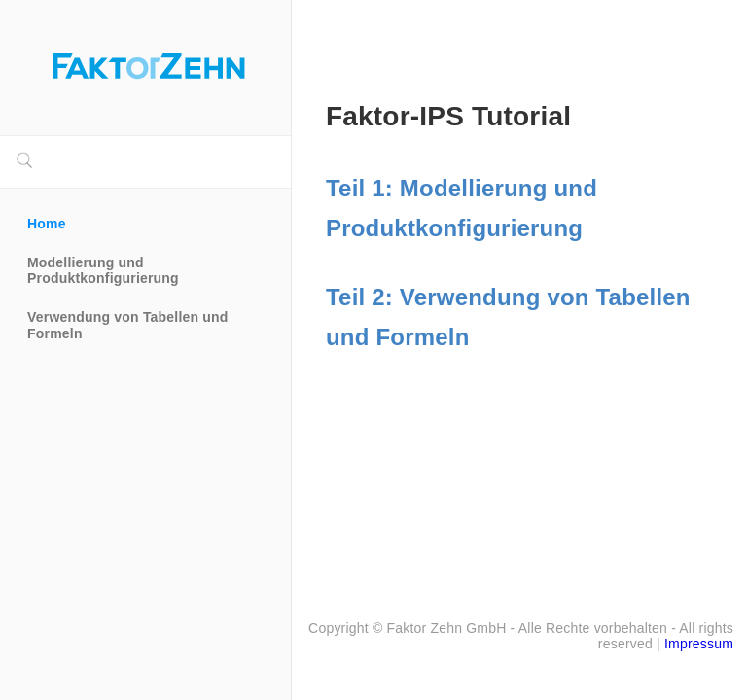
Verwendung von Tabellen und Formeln (130, 325)
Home (47, 224)
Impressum (699, 644)
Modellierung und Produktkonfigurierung (103, 270)
